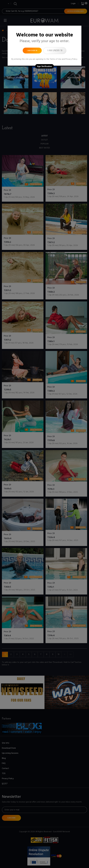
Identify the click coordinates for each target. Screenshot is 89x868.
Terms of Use (55, 59)
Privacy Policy (71, 59)
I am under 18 (55, 51)
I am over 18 (32, 51)
